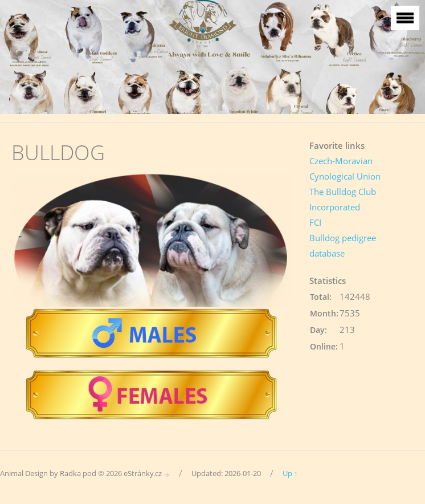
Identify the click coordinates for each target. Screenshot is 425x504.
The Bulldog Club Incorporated (343, 199)
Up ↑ (290, 473)
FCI (315, 222)
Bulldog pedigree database (343, 245)
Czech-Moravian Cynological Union (345, 168)
